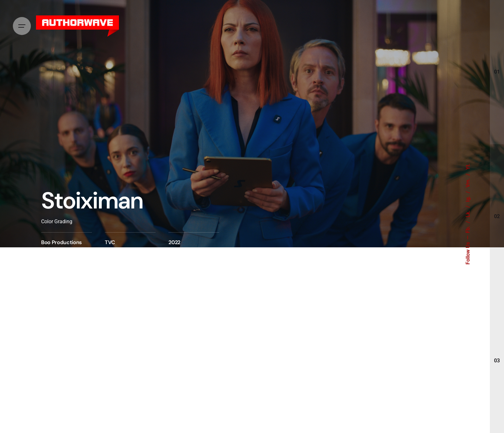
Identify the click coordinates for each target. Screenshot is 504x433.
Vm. (468, 182)
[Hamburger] (22, 26)
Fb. (468, 229)
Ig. (468, 198)
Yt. (468, 167)
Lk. (468, 213)
